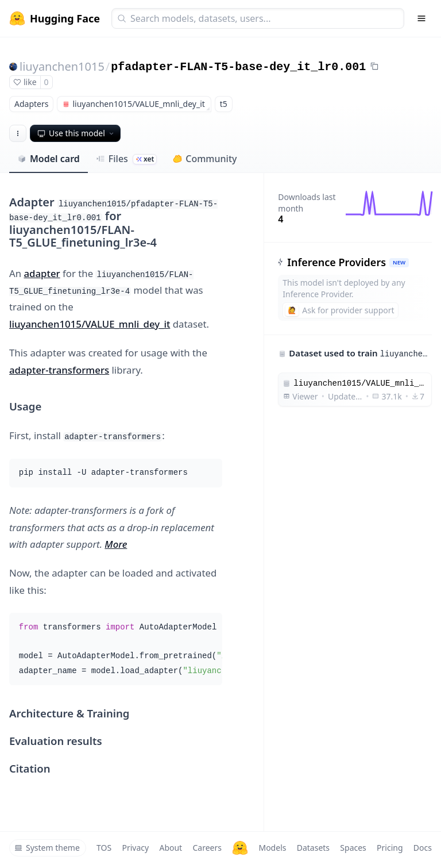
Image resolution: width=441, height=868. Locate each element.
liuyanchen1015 (62, 66)
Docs (423, 848)
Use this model (76, 133)
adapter (42, 273)
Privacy (135, 848)
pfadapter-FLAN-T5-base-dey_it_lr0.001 (238, 67)
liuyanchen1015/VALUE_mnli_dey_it (90, 324)
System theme (47, 848)
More (116, 544)
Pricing (390, 848)
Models (272, 848)
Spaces (353, 848)
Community (205, 159)
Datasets (313, 848)
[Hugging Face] (240, 848)
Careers (207, 848)
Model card (49, 159)
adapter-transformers (59, 370)
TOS (104, 848)
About (171, 848)
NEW (399, 262)
